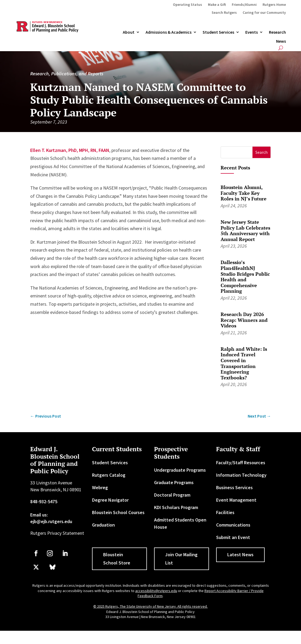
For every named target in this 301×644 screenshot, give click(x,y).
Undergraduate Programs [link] (180, 470)
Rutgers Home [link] (274, 5)
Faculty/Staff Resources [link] (241, 463)
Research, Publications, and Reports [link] (67, 74)
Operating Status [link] (187, 5)
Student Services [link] (218, 32)
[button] (262, 152)
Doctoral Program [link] (172, 495)
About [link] (129, 32)
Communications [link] (233, 525)
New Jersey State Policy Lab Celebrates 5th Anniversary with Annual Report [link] (245, 231)
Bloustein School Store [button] (117, 559)
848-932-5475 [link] (44, 501)
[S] (237, 152)
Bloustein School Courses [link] (118, 512)
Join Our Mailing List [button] (181, 559)
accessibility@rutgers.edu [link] (156, 591)
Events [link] (252, 32)
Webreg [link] (100, 487)
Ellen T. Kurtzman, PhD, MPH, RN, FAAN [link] (70, 150)
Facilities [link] (225, 512)
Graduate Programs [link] (174, 482)
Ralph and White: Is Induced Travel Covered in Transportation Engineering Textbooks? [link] (244, 363)
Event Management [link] (236, 500)
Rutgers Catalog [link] (109, 475)
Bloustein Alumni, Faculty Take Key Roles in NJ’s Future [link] (244, 193)
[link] (46, 416)
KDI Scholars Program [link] (176, 507)
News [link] (281, 41)
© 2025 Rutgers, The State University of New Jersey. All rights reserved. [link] (150, 606)
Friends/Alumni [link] (244, 5)
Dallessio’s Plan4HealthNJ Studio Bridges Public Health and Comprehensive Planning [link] (245, 277)
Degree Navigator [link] (110, 500)
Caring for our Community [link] (264, 13)
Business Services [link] (234, 487)
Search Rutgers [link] (224, 13)
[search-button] (281, 48)
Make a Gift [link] (217, 5)
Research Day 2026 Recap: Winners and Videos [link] (244, 320)
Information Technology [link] (241, 475)
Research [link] (277, 32)
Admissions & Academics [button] (169, 32)
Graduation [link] (103, 525)
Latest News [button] (240, 555)
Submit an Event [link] (233, 537)
